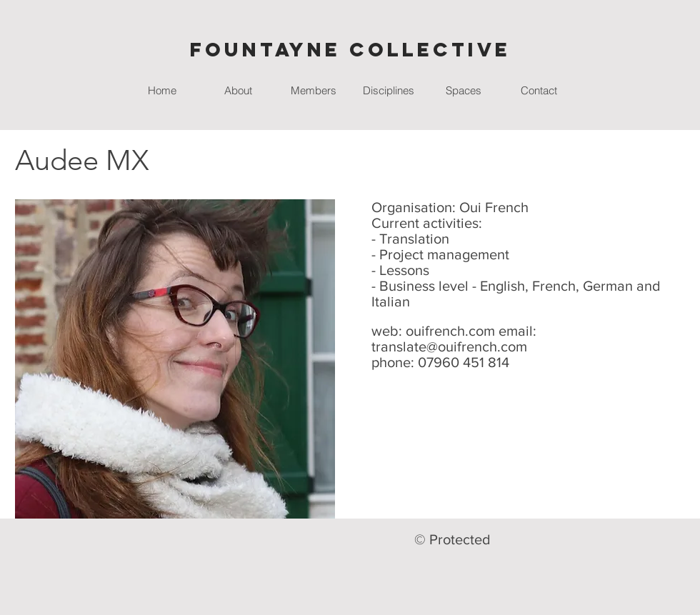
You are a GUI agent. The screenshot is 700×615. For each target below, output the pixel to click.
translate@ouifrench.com (449, 346)
